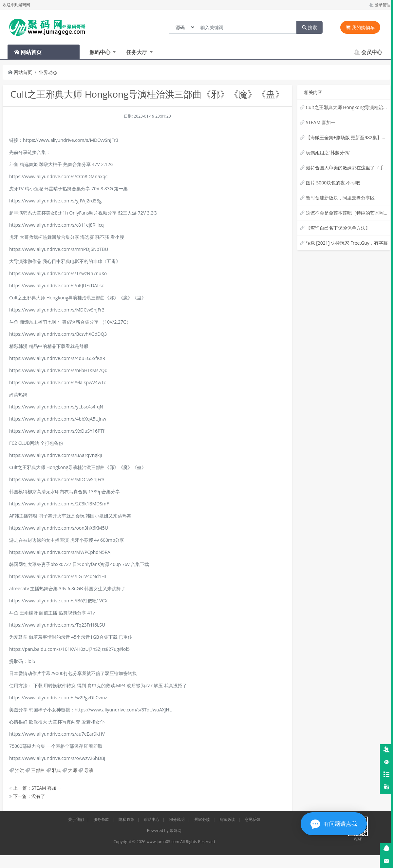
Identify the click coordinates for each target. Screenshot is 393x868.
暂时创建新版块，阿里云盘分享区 (340, 198)
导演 (89, 770)
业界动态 (48, 72)
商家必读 (227, 819)
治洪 (20, 770)
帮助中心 (152, 819)
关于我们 (76, 819)
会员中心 (368, 52)
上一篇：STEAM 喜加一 (35, 788)
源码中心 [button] (101, 52)
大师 (72, 770)
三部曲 (38, 770)
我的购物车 (360, 27)
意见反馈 (253, 819)
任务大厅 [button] (137, 52)
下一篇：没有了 (27, 796)
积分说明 (177, 819)
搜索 (309, 27)
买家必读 (202, 819)
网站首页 (20, 72)
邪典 (56, 770)
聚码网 (176, 830)
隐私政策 (126, 819)
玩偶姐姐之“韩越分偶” (328, 152)
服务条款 (101, 819)
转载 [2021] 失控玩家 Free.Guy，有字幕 (347, 243)
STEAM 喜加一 (321, 122)
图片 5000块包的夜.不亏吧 (333, 183)
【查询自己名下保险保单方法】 (338, 228)
